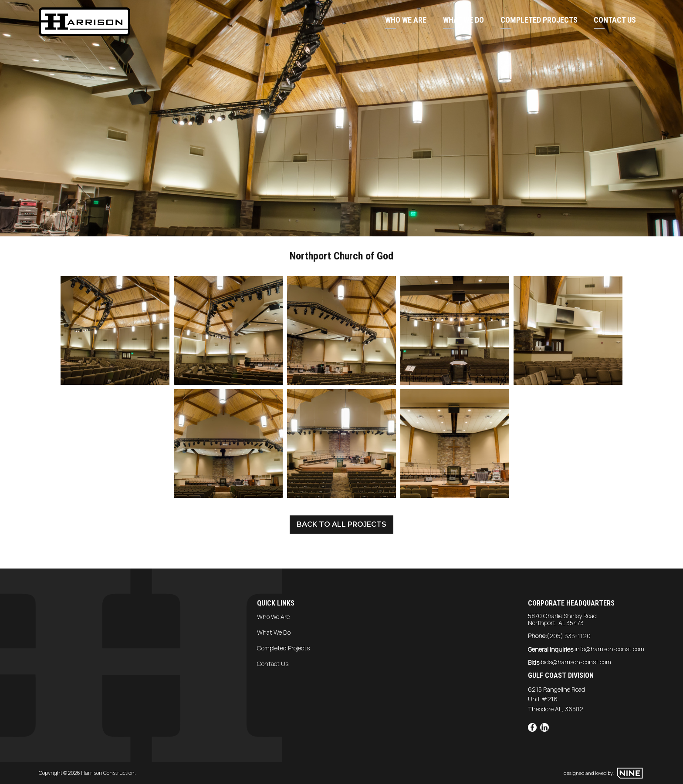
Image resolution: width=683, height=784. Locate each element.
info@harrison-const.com (609, 649)
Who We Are (406, 20)
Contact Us (615, 20)
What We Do (463, 20)
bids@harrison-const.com (576, 662)
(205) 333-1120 (569, 636)
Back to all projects (341, 524)
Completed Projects (539, 20)
